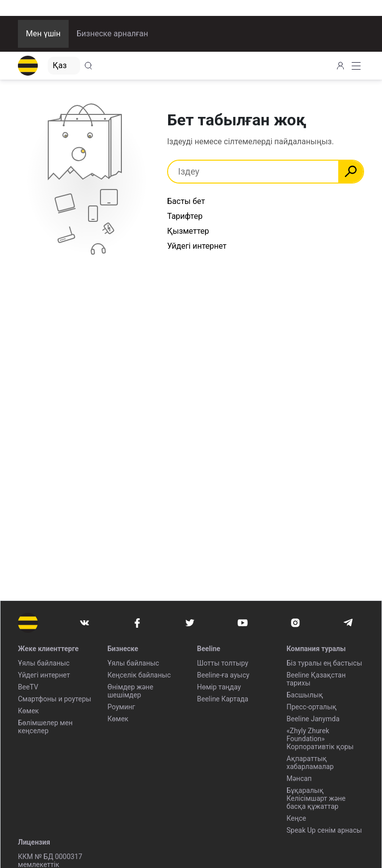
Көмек (28, 711)
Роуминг (121, 707)
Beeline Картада (223, 699)
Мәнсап (299, 778)
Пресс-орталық (312, 707)
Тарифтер (185, 216)
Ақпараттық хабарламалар (310, 763)
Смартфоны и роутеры (54, 699)
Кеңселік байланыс (139, 675)
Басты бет (186, 201)
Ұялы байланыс (44, 663)
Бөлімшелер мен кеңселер (45, 727)
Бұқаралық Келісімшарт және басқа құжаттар (316, 798)
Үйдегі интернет (44, 675)
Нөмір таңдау (219, 687)
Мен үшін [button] (43, 34)
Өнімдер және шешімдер (130, 691)
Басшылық (305, 695)
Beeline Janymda (313, 719)
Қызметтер (188, 231)
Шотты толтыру (223, 663)
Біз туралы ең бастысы (324, 663)
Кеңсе (296, 818)
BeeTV (28, 687)
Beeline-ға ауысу (223, 675)
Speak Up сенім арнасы (324, 830)
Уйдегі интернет (197, 246)
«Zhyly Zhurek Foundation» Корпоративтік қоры (320, 739)
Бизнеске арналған (112, 34)
